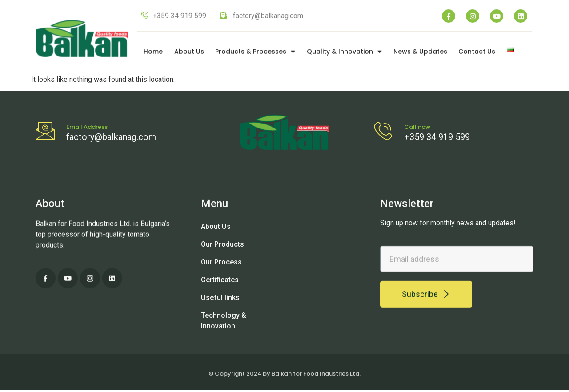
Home (153, 54)
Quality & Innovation (344, 54)
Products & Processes (255, 54)
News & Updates (420, 54)
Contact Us (477, 54)
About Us (189, 54)
